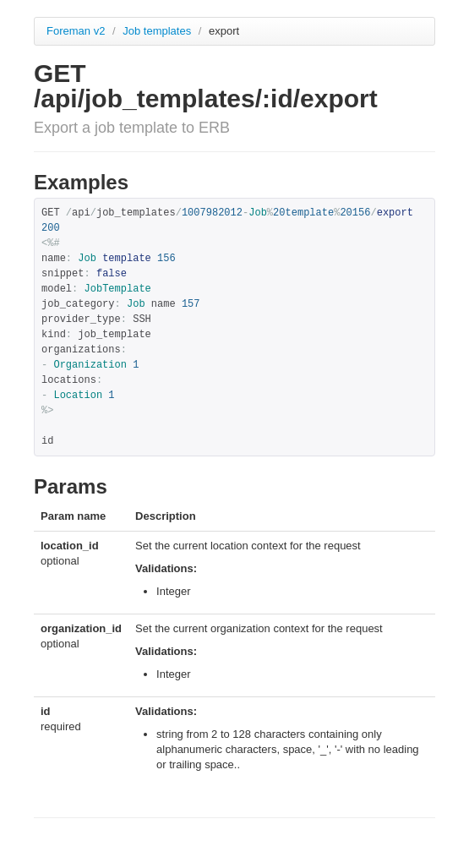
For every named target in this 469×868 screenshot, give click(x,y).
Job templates (158, 31)
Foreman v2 (76, 31)
